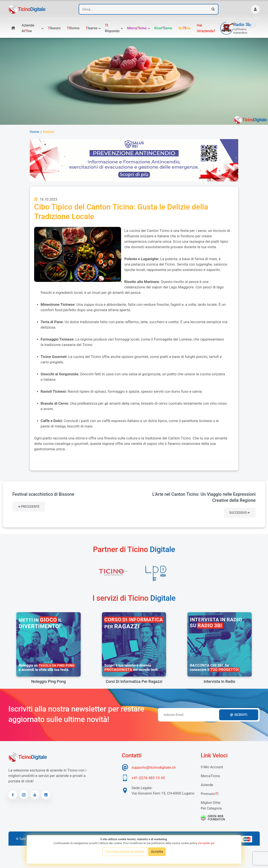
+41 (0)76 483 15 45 (148, 778)
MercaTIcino (210, 776)
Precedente (29, 507)
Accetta (157, 852)
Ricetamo (163, 28)
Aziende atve (28, 28)
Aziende (207, 785)
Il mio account (212, 767)
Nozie (184, 28)
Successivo (240, 513)
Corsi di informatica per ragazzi (134, 681)
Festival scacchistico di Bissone (43, 494)
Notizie (49, 132)
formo (73, 28)
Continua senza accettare (125, 852)
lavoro (54, 28)
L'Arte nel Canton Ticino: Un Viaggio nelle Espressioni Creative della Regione (204, 497)
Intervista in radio (220, 681)
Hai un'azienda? (206, 28)
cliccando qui (206, 843)
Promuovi (210, 794)
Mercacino (137, 28)
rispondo (112, 28)
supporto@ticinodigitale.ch (154, 767)
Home (34, 132)
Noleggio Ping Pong (48, 681)
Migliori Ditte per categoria (211, 806)
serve (91, 28)
